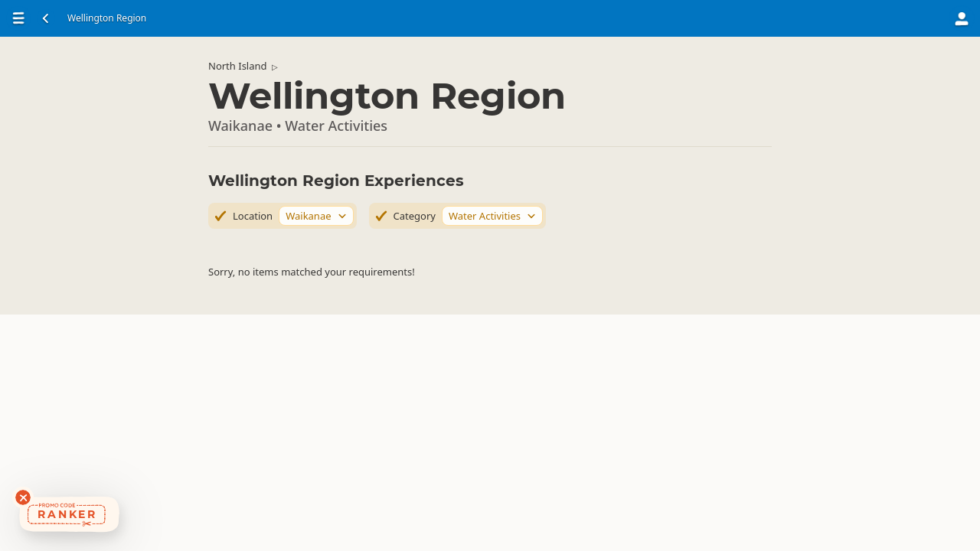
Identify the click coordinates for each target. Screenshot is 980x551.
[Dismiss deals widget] (23, 497)
